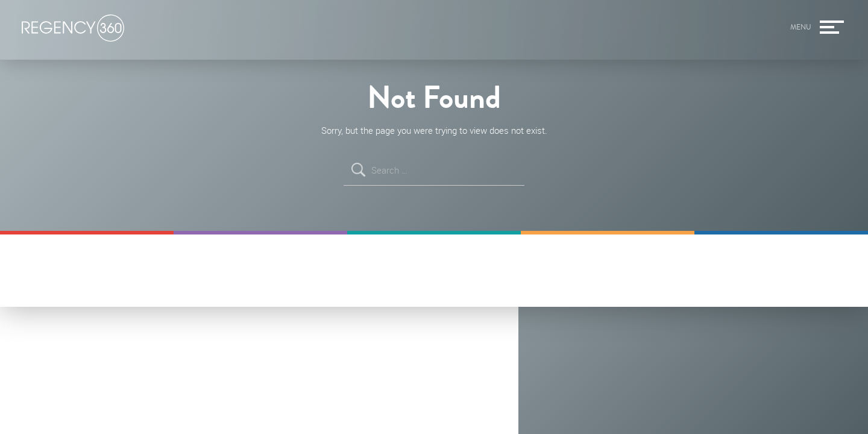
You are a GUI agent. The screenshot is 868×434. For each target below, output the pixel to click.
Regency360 (73, 28)
